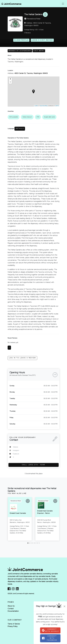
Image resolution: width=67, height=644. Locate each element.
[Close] (64, 606)
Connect (50, 630)
